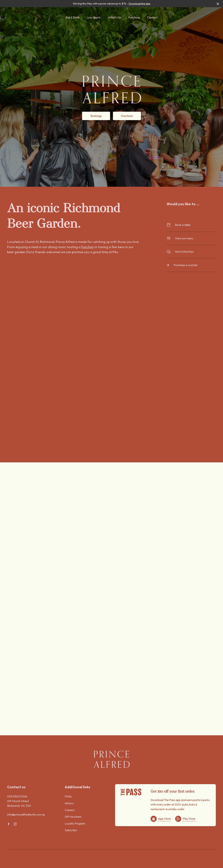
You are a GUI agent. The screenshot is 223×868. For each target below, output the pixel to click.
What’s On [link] (114, 18)
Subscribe (71, 830)
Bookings (96, 116)
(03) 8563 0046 (17, 796)
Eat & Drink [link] (73, 18)
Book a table (191, 225)
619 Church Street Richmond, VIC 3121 (19, 803)
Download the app (139, 4)
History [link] (69, 803)
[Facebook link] (8, 824)
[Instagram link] (15, 824)
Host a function (191, 252)
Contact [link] (152, 18)
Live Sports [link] (94, 18)
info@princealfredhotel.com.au (26, 814)
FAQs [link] (68, 796)
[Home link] (112, 759)
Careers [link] (70, 810)
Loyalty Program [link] (75, 823)
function (87, 247)
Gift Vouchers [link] (73, 817)
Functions (127, 116)
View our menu (191, 238)
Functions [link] (134, 18)
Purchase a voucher (191, 265)
